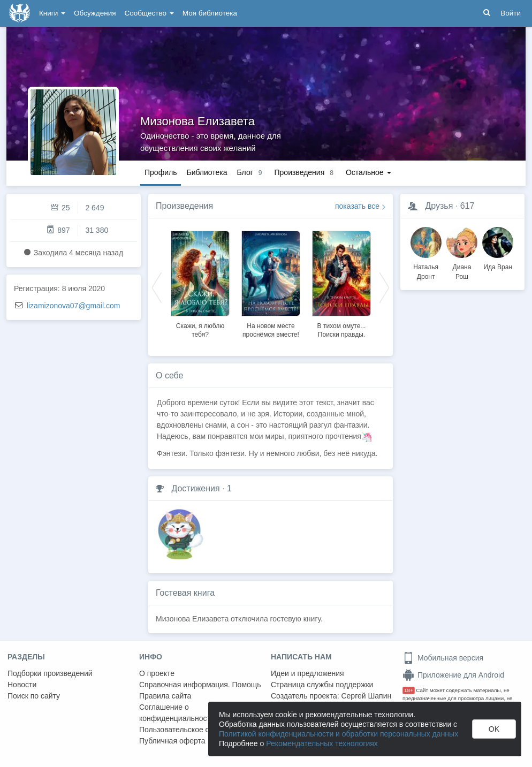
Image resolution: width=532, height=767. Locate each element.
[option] (200, 283)
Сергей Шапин (366, 696)
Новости (22, 685)
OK (494, 729)
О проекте (157, 673)
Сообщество (149, 13)
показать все (357, 206)
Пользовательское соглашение (193, 730)
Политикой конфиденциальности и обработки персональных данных (339, 734)
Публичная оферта (172, 741)
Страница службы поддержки (322, 685)
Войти (511, 13)
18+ (409, 690)
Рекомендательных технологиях (322, 743)
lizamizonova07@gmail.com (74, 306)
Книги (52, 13)
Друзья (439, 206)
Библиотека (207, 172)
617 (468, 206)
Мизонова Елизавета (197, 121)
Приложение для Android (453, 675)
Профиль (161, 172)
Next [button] (384, 287)
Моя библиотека (210, 13)
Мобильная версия (443, 658)
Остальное (368, 172)
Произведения (184, 206)
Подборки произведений (50, 673)
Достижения (195, 488)
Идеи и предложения (307, 673)
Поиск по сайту (34, 696)
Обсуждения (95, 13)
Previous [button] (157, 287)
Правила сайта (165, 696)
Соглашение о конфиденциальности (177, 713)
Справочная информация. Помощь (200, 685)
